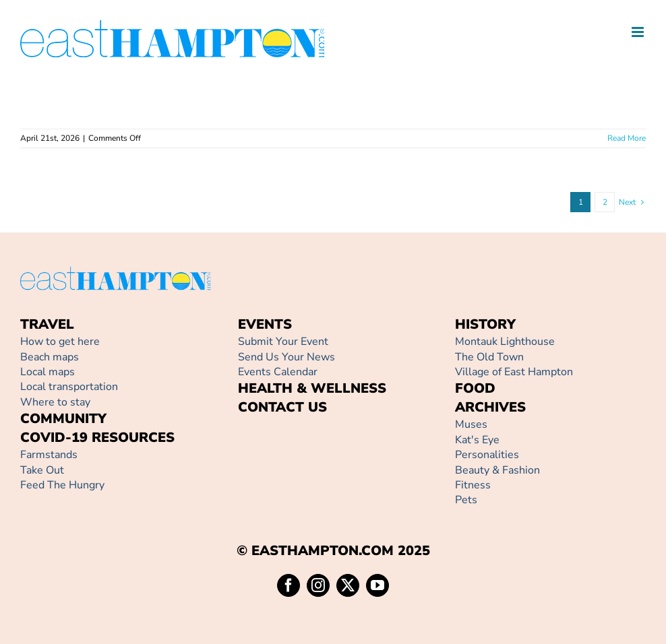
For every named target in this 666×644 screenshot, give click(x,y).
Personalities (487, 455)
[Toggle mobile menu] (639, 32)
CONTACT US (282, 407)
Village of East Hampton (514, 372)
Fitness (473, 485)
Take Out (42, 470)
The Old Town (489, 357)
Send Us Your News (286, 357)
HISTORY (485, 324)
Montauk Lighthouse (505, 342)
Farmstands (49, 455)
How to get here (60, 342)
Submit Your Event (283, 342)
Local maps (48, 372)
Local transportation (69, 387)
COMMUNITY (63, 419)
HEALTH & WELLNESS (312, 388)
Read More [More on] (627, 138)
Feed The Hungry (62, 485)
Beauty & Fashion (497, 470)
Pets (466, 500)
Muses (471, 424)
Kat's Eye (477, 440)
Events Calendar (278, 372)
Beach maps (50, 357)
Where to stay (55, 402)
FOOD (475, 388)
